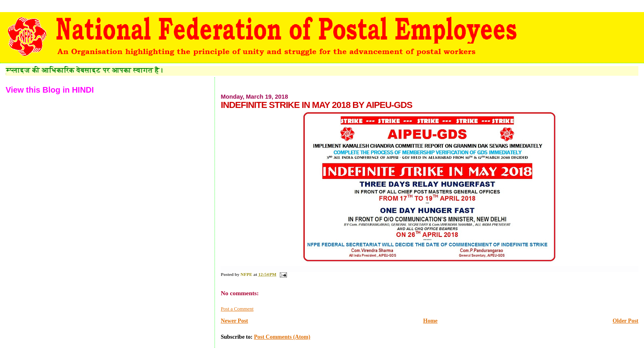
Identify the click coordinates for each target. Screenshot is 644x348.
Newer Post (234, 321)
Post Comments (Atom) (282, 337)
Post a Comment (237, 309)
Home (430, 321)
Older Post (625, 321)
